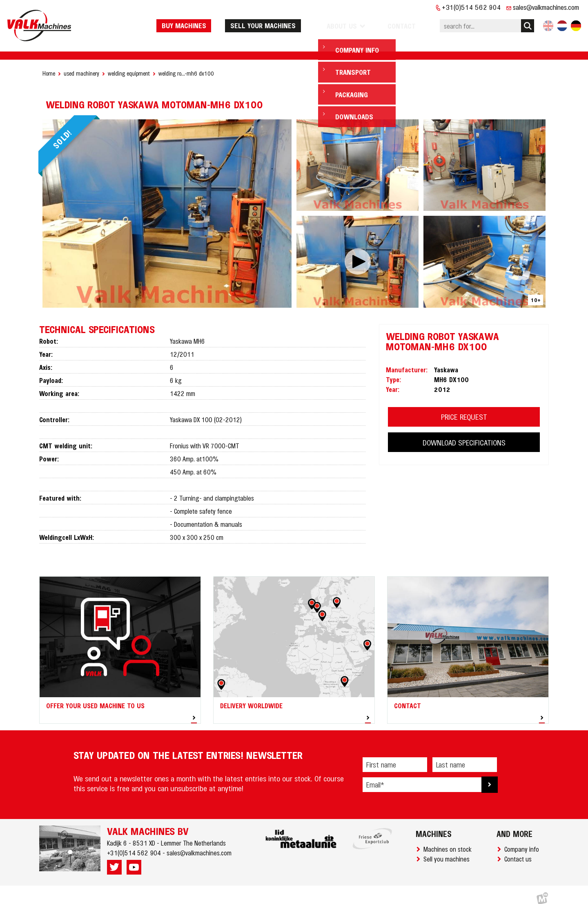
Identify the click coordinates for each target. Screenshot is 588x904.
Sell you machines (448, 851)
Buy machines (204, 22)
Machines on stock (449, 841)
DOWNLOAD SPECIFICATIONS (464, 435)
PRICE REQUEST (464, 409)
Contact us (520, 851)
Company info (523, 841)
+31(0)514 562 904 (471, 7)
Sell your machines (283, 22)
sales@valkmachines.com (546, 7)
